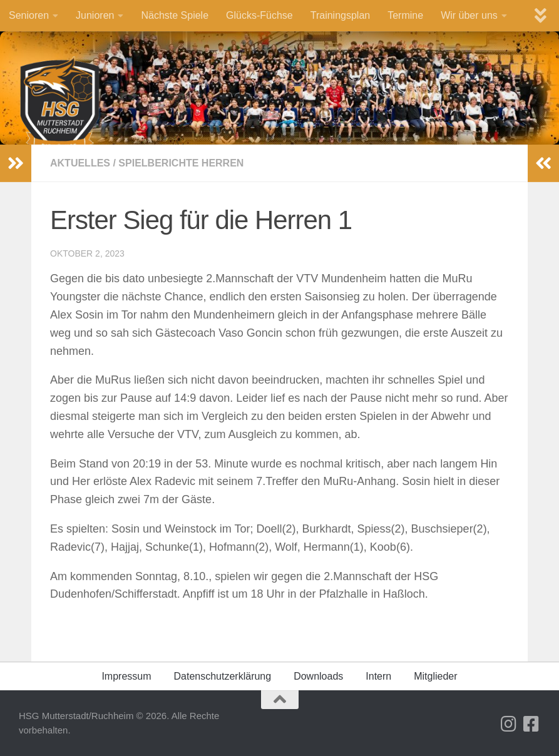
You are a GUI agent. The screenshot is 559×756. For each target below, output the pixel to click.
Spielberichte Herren (181, 163)
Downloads (318, 676)
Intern (378, 676)
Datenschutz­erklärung (223, 676)
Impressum (126, 676)
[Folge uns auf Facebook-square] (531, 724)
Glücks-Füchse (259, 15)
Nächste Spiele (175, 15)
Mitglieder (435, 676)
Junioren (95, 15)
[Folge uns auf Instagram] (509, 724)
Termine (405, 15)
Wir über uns (469, 15)
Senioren (29, 15)
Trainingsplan (340, 15)
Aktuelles (80, 163)
